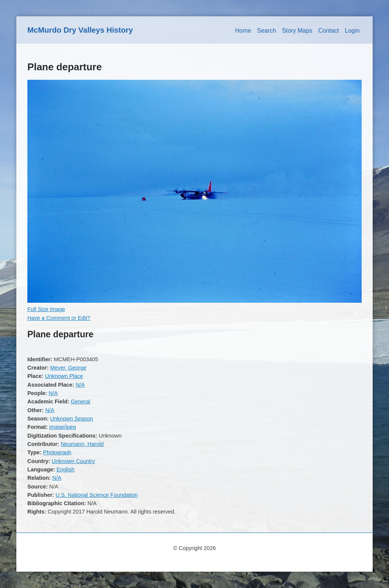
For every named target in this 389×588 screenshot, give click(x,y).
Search (267, 31)
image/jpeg (63, 427)
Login (352, 31)
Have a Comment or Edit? (59, 318)
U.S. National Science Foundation (96, 495)
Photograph (57, 452)
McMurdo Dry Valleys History (80, 30)
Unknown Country (73, 461)
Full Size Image (46, 309)
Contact (329, 31)
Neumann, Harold (82, 444)
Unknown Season (72, 419)
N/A (80, 385)
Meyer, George (68, 368)
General (80, 401)
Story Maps (297, 31)
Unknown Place (64, 376)
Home (243, 31)
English (66, 469)
